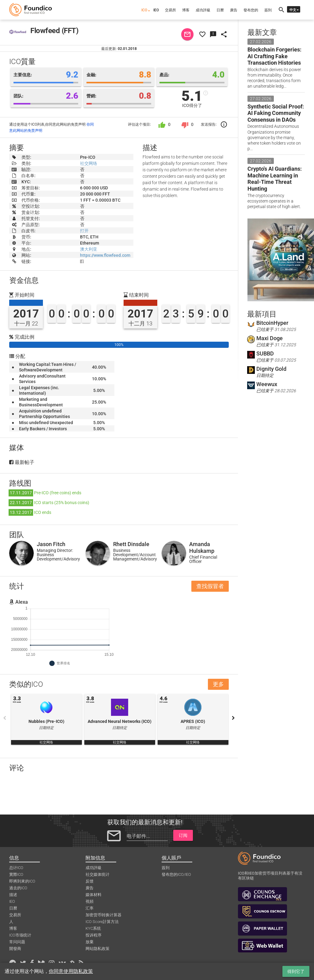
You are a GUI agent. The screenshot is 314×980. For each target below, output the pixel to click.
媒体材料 (94, 895)
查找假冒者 (210, 586)
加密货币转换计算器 (103, 915)
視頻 (90, 901)
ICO (144, 10)
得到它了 (296, 971)
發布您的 (251, 10)
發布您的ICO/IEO (176, 874)
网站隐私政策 (98, 949)
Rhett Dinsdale (131, 544)
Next (233, 718)
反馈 (90, 881)
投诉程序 (94, 935)
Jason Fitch (51, 544)
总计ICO (16, 868)
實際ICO (16, 874)
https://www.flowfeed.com (105, 255)
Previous (5, 718)
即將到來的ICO (22, 881)
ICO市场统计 (20, 935)
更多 (218, 684)
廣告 (234, 10)
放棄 (90, 942)
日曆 (220, 10)
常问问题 (17, 942)
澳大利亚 (89, 249)
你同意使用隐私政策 (71, 971)
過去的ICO (18, 888)
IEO (156, 10)
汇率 (90, 908)
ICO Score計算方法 (102, 922)
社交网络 (89, 163)
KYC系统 (93, 928)
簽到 (268, 10)
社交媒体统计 (98, 874)
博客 (186, 10)
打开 (84, 231)
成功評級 (203, 10)
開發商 (15, 949)
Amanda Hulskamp (202, 547)
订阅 (183, 835)
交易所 (170, 10)
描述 (13, 895)
